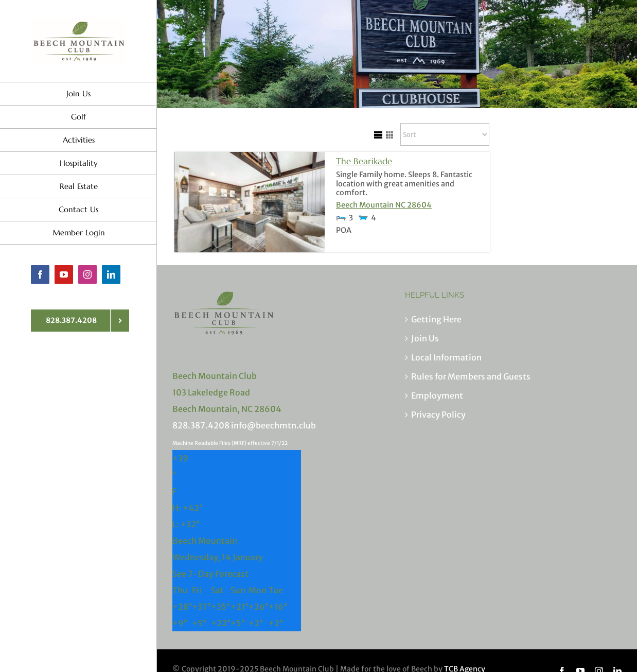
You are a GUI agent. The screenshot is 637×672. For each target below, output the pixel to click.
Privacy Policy (438, 415)
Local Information (446, 357)
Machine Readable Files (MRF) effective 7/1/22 (230, 443)
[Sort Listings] (445, 134)
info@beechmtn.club (273, 425)
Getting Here (436, 319)
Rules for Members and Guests (471, 376)
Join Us (425, 338)
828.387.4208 (201, 425)
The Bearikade (364, 161)
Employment (437, 395)
